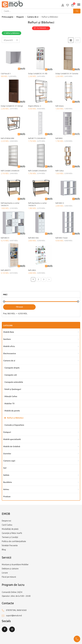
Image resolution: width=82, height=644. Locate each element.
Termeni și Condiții (10, 537)
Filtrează (19, 307)
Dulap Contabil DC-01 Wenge (12, 106)
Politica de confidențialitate (14, 541)
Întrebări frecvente (10, 545)
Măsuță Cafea (11, 397)
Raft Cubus (60, 171)
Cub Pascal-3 (6, 74)
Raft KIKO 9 (5, 238)
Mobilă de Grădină (12, 447)
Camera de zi (33, 17)
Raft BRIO (59, 138)
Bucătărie (8, 482)
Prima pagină (7, 17)
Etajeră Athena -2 (35, 106)
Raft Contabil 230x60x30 (37, 171)
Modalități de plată (10, 529)
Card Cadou (7, 525)
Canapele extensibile (14, 382)
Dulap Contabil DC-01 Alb (38, 74)
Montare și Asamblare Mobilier (15, 564)
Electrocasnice (10, 354)
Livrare (5, 573)
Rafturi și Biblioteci (15, 418)
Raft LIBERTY (6, 270)
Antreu (6, 490)
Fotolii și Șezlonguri (13, 389)
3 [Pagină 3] (44, 279)
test (5, 468)
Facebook (5, 629)
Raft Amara (60, 106)
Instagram (12, 629)
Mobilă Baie (9, 332)
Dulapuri (7, 432)
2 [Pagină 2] (38, 279)
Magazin (20, 17)
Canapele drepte (12, 368)
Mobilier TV (9, 404)
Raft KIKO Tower (62, 238)
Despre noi (6, 521)
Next (49, 279)
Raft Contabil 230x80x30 (10, 171)
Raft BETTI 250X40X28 (37, 138)
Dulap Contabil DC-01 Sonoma (67, 74)
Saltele (6, 475)
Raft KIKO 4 (60, 203)
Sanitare (7, 339)
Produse (7, 497)
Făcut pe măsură (9, 577)
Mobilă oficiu (9, 346)
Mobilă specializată (12, 439)
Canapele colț (11, 375)
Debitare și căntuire (10, 569)
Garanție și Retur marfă (12, 533)
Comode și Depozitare (14, 425)
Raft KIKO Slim (33, 238)
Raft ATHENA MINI (7, 138)
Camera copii (9, 461)
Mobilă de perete (12, 411)
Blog (4, 550)
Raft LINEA (32, 270)
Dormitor (7, 454)
